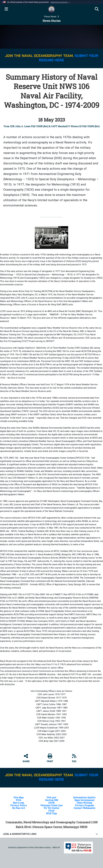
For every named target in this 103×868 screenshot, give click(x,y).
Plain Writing (84, 803)
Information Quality (84, 797)
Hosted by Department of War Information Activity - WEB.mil (34, 847)
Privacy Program (84, 805)
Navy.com (19, 803)
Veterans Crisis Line (51, 805)
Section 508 (51, 800)
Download (44, 245)
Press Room (51, 17)
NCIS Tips (51, 813)
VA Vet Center (51, 808)
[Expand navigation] (6, 9)
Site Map (19, 797)
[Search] (97, 9)
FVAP (51, 811)
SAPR (51, 803)
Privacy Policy (19, 805)
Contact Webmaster (84, 808)
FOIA (19, 800)
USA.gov (51, 797)
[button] (61, 2)
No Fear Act (19, 808)
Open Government (84, 800)
